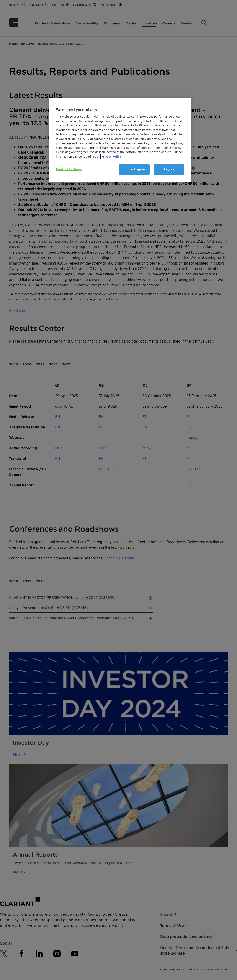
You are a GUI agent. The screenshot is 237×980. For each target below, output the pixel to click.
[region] (120, 140)
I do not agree (134, 169)
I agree (169, 169)
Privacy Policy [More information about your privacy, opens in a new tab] (111, 157)
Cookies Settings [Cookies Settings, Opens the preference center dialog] (69, 169)
